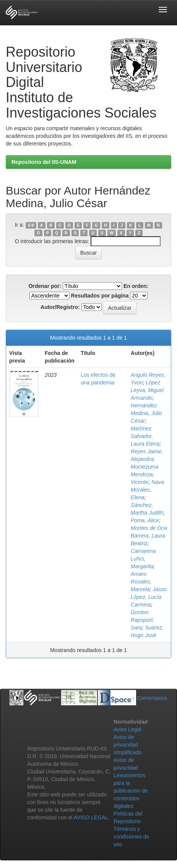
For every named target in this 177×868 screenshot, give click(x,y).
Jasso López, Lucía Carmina (149, 597)
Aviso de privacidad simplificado (127, 745)
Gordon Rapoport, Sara (142, 620)
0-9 (31, 225)
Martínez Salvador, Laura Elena (145, 436)
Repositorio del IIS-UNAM (44, 162)
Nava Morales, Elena (147, 490)
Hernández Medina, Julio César (147, 413)
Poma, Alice (145, 520)
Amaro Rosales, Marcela (141, 582)
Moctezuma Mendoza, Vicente (145, 474)
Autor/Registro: (60, 307)
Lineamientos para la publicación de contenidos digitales (131, 791)
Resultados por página (100, 296)
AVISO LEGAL (91, 817)
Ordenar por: (45, 286)
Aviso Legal (127, 729)
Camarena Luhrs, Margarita (143, 559)
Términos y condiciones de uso (131, 837)
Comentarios (152, 698)
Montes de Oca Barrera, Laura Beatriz (149, 536)
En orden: (136, 286)
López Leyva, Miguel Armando (147, 390)
